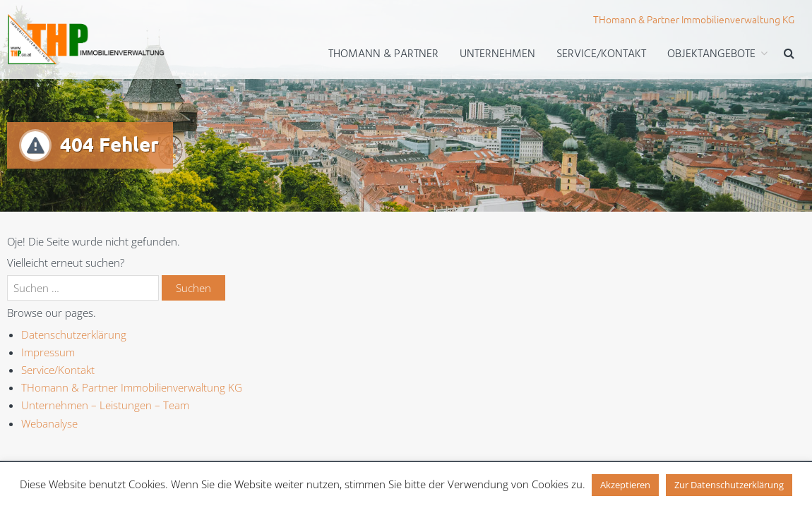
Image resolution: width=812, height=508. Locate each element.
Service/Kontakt (601, 54)
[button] (789, 55)
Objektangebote (711, 54)
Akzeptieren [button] (625, 485)
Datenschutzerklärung (74, 334)
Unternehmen (497, 54)
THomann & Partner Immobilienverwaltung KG (132, 387)
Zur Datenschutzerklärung (729, 485)
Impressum (48, 352)
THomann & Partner (383, 54)
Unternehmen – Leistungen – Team (105, 405)
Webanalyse (49, 423)
